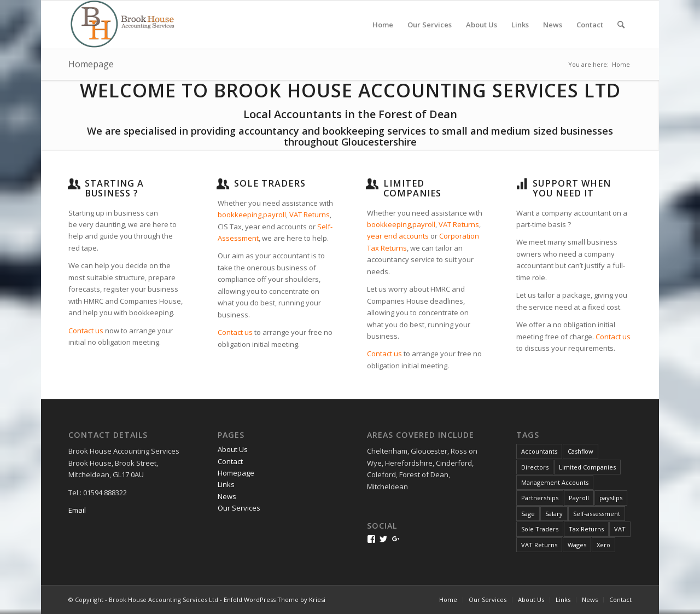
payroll (275, 215)
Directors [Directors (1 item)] (535, 467)
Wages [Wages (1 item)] (577, 545)
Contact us (86, 331)
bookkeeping (240, 215)
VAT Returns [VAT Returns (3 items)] (539, 545)
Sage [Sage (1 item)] (528, 514)
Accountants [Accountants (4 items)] (539, 451)
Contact (230, 461)
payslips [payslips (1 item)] (611, 498)
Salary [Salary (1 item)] (554, 514)
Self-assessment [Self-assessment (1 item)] (597, 514)
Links (226, 484)
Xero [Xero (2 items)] (603, 545)
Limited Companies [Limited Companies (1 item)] (587, 467)
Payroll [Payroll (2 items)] (579, 498)
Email (77, 510)
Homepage (91, 64)
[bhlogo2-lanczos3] (128, 25)
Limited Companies (412, 188)
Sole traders (270, 183)
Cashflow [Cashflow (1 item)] (581, 451)
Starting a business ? (114, 188)
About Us (233, 449)
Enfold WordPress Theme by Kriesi (275, 599)
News (227, 496)
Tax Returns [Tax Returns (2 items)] (586, 529)
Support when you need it (572, 188)
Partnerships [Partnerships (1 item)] (540, 498)
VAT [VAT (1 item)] (620, 529)
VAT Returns (310, 215)
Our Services (239, 508)
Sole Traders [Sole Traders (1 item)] (540, 529)
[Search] (621, 25)
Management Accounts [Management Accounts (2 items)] (555, 482)
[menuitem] (383, 25)
